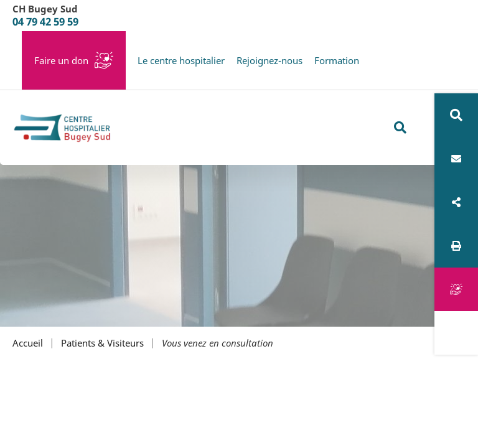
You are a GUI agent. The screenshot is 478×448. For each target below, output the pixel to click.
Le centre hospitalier (181, 60)
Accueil (28, 343)
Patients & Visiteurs (102, 343)
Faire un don (61, 60)
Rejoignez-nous (269, 60)
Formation (337, 60)
